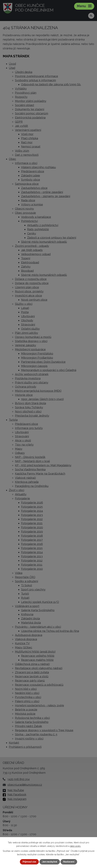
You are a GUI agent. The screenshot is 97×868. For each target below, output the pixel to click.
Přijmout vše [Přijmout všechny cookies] (29, 862)
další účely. (75, 846)
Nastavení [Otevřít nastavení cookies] (69, 862)
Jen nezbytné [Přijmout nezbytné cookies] (50, 862)
